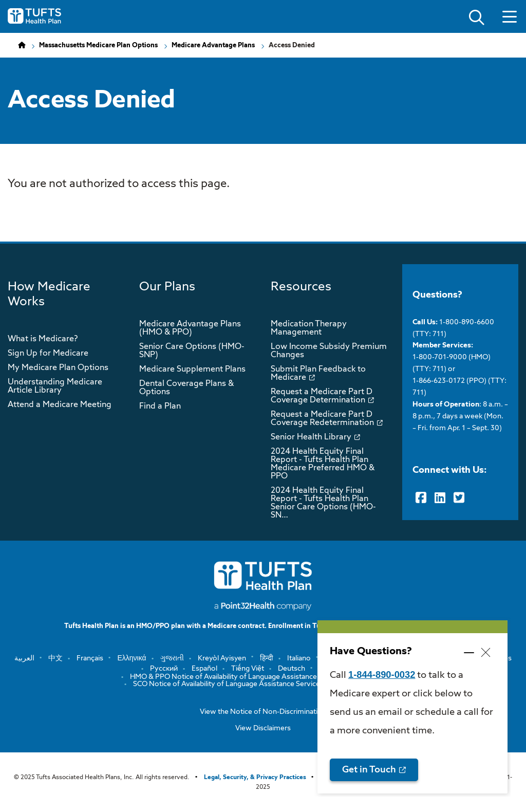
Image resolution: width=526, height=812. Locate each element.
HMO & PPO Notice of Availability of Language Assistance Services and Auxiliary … (263, 677)
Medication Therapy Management (309, 328)
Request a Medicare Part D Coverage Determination (322, 396)
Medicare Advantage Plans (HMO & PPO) (190, 328)
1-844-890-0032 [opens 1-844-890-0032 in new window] (382, 675)
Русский (164, 669)
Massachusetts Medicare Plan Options (98, 45)
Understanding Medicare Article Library (55, 386)
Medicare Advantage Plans (213, 45)
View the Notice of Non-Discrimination (263, 712)
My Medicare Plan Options (58, 368)
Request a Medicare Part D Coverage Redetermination (322, 419)
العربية (24, 658)
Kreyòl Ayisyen (222, 658)
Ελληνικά (131, 658)
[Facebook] (421, 498)
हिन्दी (267, 658)
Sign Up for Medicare (48, 354)
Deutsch (292, 669)
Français (90, 658)
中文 (55, 658)
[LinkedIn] (440, 498)
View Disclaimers (263, 728)
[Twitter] (459, 498)
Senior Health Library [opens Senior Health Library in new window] (311, 437)
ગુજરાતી (172, 658)
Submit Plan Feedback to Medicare (318, 374)
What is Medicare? (43, 339)
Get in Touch (369, 770)
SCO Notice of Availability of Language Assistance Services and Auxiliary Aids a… (263, 684)
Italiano (299, 658)
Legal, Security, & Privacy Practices (255, 778)
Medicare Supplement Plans (192, 370)
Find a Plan (160, 407)
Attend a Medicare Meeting (60, 405)
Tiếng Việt (248, 669)
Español (204, 669)
